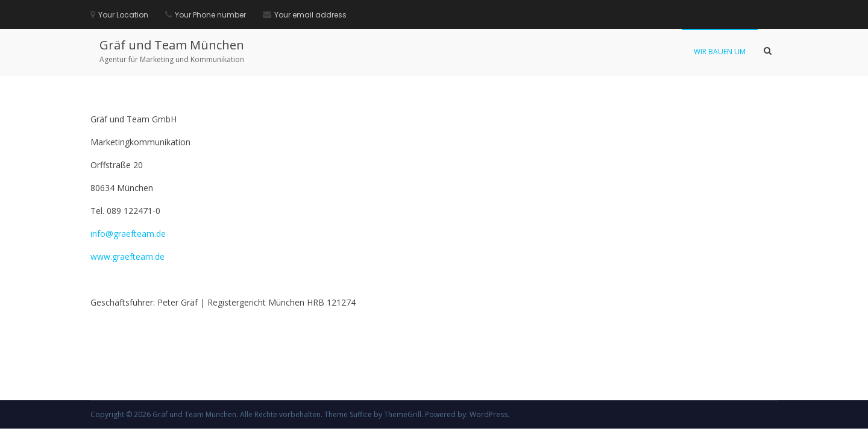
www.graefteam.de (127, 256)
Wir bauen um (720, 52)
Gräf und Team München (172, 45)
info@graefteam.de (128, 234)
